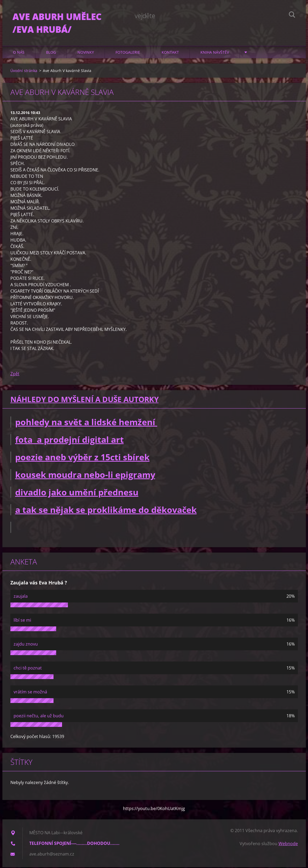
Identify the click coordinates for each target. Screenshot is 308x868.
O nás (19, 53)
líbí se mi (22, 621)
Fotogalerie (128, 53)
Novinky (86, 53)
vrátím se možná (30, 693)
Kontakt (170, 53)
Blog (51, 53)
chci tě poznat (28, 669)
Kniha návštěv (215, 53)
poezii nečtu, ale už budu (39, 717)
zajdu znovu (26, 645)
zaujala (21, 597)
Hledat (292, 15)
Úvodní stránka (24, 71)
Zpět (15, 374)
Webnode (288, 844)
